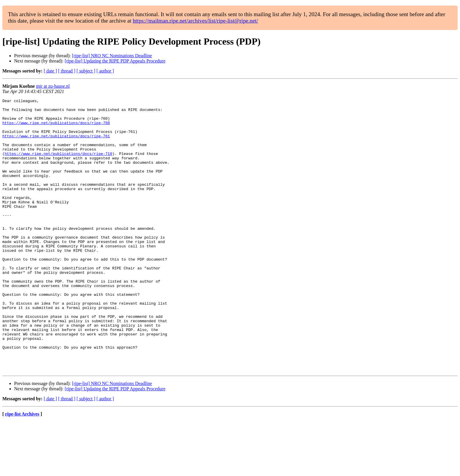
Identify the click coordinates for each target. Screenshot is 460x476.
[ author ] (105, 71)
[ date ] (50, 71)
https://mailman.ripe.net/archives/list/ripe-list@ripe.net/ (195, 21)
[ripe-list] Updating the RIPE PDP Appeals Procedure (115, 61)
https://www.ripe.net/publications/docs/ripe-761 (56, 144)
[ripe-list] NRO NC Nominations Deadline (112, 56)
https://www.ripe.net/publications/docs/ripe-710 (59, 165)
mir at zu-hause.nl (53, 86)
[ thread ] (67, 71)
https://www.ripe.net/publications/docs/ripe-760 (56, 128)
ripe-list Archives (22, 469)
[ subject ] (86, 71)
